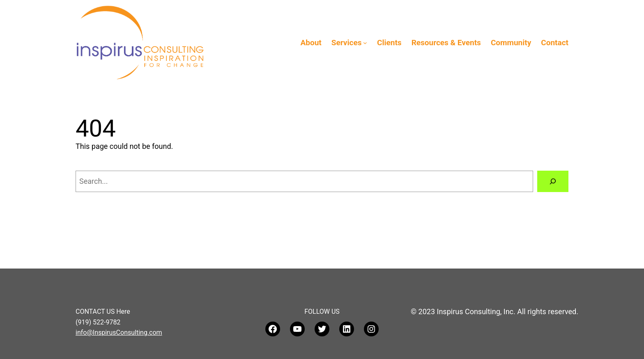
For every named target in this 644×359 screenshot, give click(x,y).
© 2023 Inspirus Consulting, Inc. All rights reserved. (494, 312)
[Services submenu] (365, 43)
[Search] (553, 181)
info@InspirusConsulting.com (119, 332)
